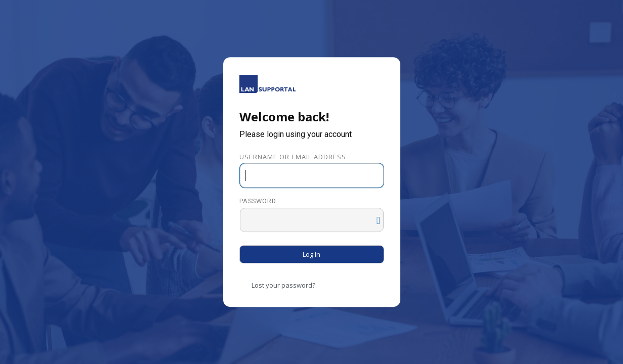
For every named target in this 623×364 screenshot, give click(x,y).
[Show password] (373, 218)
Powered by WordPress (267, 84)
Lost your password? (283, 285)
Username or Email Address (293, 157)
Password (258, 201)
